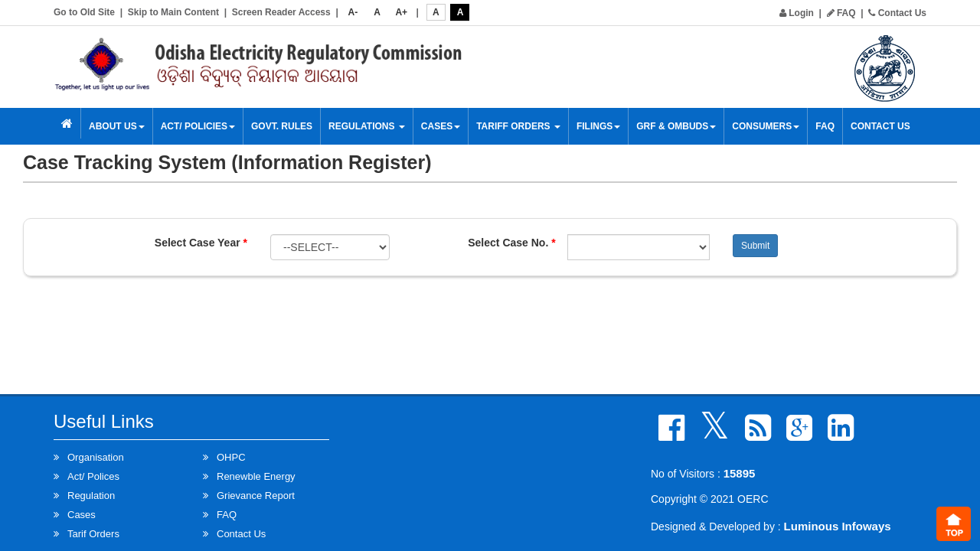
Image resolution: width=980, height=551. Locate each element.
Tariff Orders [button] (518, 126)
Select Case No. (511, 243)
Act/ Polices (93, 476)
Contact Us (897, 13)
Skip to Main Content (173, 12)
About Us (117, 126)
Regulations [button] (367, 126)
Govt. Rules (282, 126)
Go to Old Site (84, 12)
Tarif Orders (93, 534)
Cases (441, 126)
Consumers (766, 126)
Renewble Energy (256, 476)
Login (797, 13)
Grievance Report (256, 496)
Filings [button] (598, 126)
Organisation (96, 457)
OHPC (231, 457)
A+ (401, 12)
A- (353, 12)
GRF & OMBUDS (676, 126)
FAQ (841, 13)
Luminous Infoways (838, 526)
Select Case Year (201, 243)
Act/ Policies (198, 126)
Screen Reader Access (281, 12)
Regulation (91, 496)
